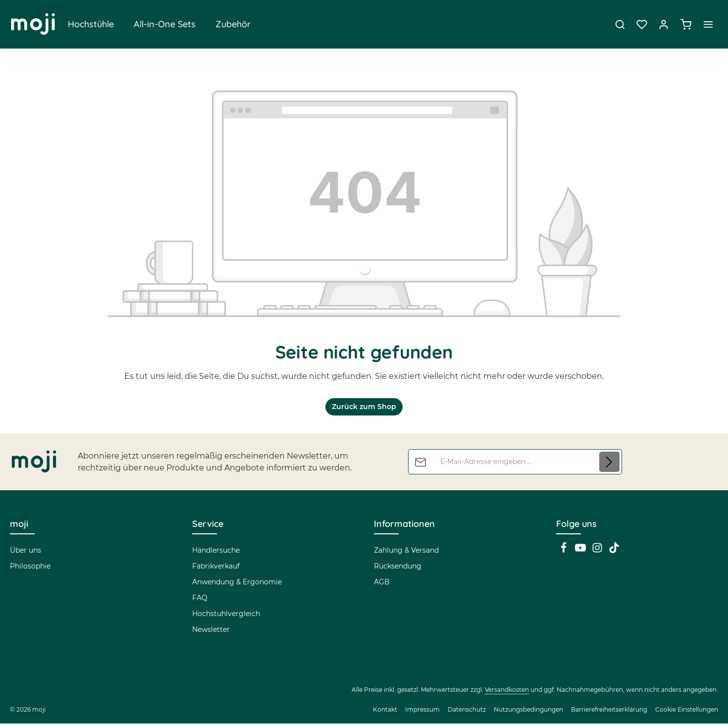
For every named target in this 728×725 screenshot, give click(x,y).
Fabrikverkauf (216, 568)
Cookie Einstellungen (687, 711)
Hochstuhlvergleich (226, 615)
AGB (382, 583)
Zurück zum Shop (364, 408)
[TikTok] (614, 552)
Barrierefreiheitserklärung (609, 711)
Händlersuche (216, 552)
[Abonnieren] (609, 463)
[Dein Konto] (664, 25)
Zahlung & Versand (406, 552)
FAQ (200, 599)
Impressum (422, 711)
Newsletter (211, 631)
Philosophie (30, 568)
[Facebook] (565, 552)
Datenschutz (467, 711)
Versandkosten (507, 691)
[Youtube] (581, 552)
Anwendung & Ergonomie (237, 583)
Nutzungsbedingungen (528, 711)
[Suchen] (620, 25)
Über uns (26, 552)
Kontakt (385, 711)
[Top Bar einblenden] (708, 25)
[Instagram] (598, 552)
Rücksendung (398, 568)
